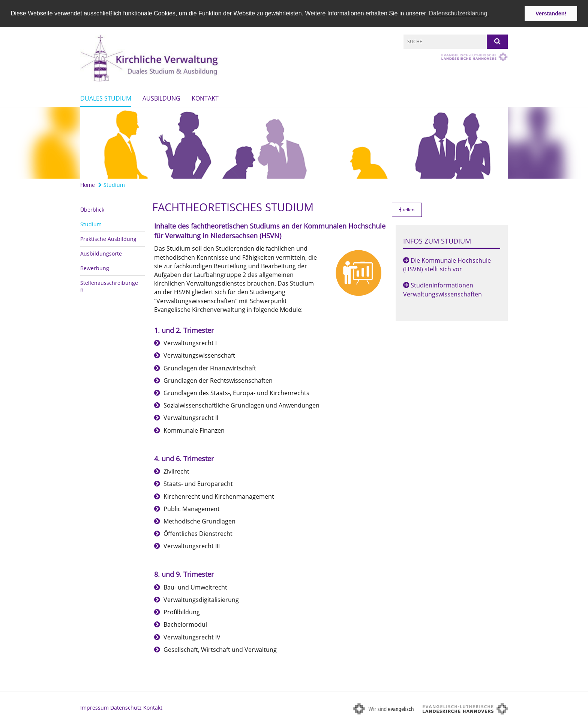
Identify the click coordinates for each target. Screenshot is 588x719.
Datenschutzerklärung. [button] (459, 13)
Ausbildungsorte (101, 253)
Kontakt (205, 98)
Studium (112, 184)
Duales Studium (106, 98)
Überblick (92, 209)
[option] (294, 143)
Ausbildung (161, 98)
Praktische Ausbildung (108, 238)
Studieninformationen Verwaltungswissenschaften (442, 289)
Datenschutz (126, 707)
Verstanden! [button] (551, 14)
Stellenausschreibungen (109, 285)
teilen (407, 209)
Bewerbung (95, 267)
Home (88, 184)
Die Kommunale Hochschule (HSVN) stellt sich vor (447, 264)
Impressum (94, 707)
